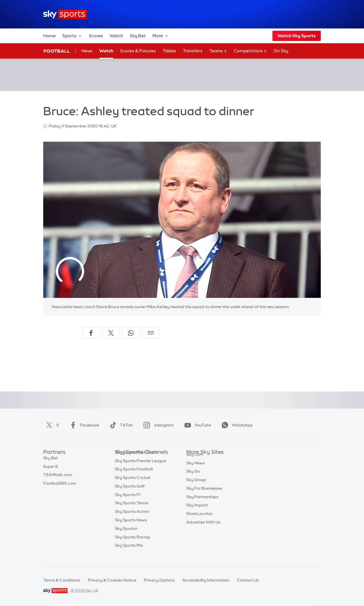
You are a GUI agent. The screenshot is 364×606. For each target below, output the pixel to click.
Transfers (193, 51)
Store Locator (199, 520)
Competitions (250, 51)
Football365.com (60, 486)
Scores (96, 36)
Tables (169, 51)
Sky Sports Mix (129, 554)
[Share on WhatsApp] (131, 333)
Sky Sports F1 (128, 503)
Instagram (157, 425)
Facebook (83, 425)
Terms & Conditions (62, 580)
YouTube (197, 425)
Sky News (196, 469)
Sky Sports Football (134, 478)
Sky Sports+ (126, 537)
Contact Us (248, 580)
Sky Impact (197, 512)
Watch (116, 36)
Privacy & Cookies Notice (112, 580)
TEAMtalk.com (58, 478)
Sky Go (193, 478)
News (87, 51)
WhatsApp (236, 425)
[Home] (65, 14)
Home (49, 36)
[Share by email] (151, 333)
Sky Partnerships (202, 503)
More (161, 36)
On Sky (281, 51)
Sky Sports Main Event (136, 461)
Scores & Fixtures (138, 51)
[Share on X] (111, 333)
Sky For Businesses (204, 495)
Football (57, 51)
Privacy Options (159, 580)
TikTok (120, 425)
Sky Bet (138, 36)
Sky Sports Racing (132, 546)
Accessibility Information (206, 580)
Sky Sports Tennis (132, 512)
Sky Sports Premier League (140, 469)
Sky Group (196, 486)
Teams (218, 51)
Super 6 (50, 469)
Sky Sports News (131, 529)
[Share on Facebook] (91, 333)
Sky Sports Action (132, 520)
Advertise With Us (203, 529)
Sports (72, 36)
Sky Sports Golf (130, 495)
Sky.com (195, 461)
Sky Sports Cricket (133, 486)
